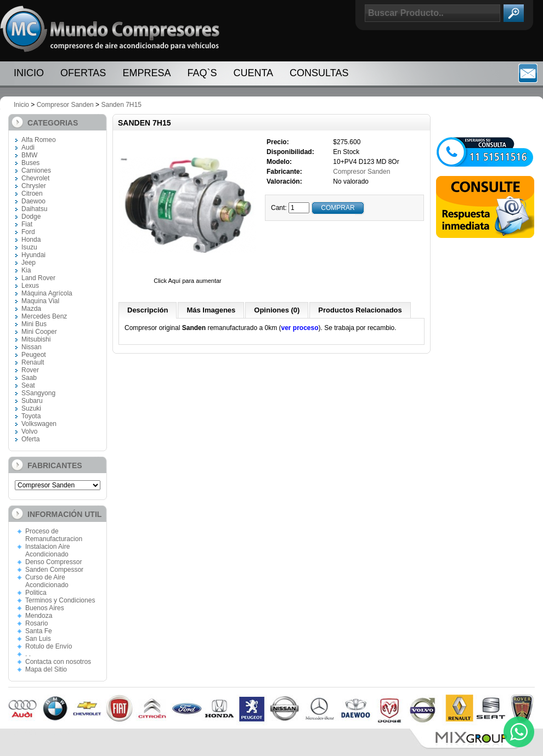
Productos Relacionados (360, 310)
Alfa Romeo (39, 140)
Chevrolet (35, 178)
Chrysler (34, 186)
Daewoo (33, 201)
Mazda (31, 309)
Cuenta (253, 73)
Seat (28, 385)
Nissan (32, 347)
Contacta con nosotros (58, 662)
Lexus (30, 286)
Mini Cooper (39, 332)
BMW (29, 155)
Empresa (146, 73)
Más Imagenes (211, 310)
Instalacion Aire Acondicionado (47, 550)
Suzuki (31, 408)
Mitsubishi (36, 339)
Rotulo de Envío (49, 646)
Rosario (36, 623)
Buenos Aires (45, 608)
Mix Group (472, 739)
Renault (33, 362)
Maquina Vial (40, 301)
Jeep (29, 263)
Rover (30, 370)
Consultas (319, 73)
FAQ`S (202, 73)
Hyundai (33, 255)
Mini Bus (34, 324)
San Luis (38, 639)
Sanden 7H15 (121, 105)
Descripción (148, 310)
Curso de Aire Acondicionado (47, 581)
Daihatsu (34, 209)
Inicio (29, 73)
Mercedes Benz (44, 316)
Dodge (31, 217)
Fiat (27, 224)
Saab (29, 378)
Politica (36, 593)
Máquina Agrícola (47, 293)
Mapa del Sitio (46, 669)
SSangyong (38, 393)
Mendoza (39, 616)
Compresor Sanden (65, 105)
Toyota (31, 416)
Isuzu (29, 247)
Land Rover (38, 278)
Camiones (36, 170)
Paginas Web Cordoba (41, 732)
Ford (28, 232)
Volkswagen (39, 424)
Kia (26, 270)
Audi (28, 147)
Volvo (29, 431)
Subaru (32, 401)
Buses (30, 163)
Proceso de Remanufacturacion (54, 535)
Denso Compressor (53, 562)
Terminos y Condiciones (60, 600)
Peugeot (34, 355)
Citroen (32, 194)
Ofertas (83, 73)
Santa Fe (39, 631)
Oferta (30, 439)
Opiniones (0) (277, 310)
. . (28, 654)
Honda (31, 240)
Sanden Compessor (54, 570)
